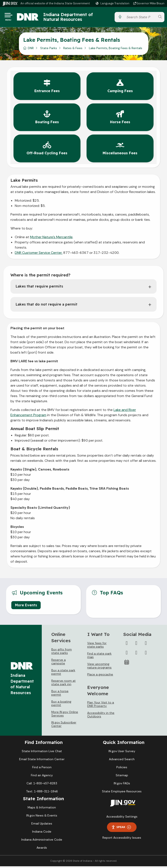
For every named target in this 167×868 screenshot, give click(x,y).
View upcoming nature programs (99, 667)
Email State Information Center (42, 761)
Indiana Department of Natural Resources (72, 18)
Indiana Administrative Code (42, 841)
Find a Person (42, 769)
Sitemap (122, 777)
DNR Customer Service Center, (39, 254)
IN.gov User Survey (122, 753)
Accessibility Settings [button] (122, 818)
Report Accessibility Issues (122, 839)
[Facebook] (127, 645)
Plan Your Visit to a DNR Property (101, 706)
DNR (31, 50)
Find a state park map (99, 657)
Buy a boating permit (61, 705)
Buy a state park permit (63, 674)
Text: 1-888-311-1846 (42, 793)
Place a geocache (100, 676)
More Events (26, 607)
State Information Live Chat (42, 753)
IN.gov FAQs (122, 785)
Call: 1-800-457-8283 (42, 785)
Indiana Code (42, 833)
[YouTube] (127, 654)
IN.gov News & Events (42, 817)
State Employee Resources (122, 793)
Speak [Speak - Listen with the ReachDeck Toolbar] (121, 829)
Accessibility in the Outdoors (101, 716)
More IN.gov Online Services (65, 715)
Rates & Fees (73, 50)
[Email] (146, 654)
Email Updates (42, 825)
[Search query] (140, 18)
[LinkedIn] (136, 654)
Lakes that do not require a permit (47, 306)
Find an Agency (42, 777)
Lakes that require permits (39, 288)
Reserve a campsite (58, 663)
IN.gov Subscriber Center (64, 726)
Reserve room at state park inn (63, 684)
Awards (42, 849)
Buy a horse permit (60, 695)
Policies (122, 769)
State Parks (49, 50)
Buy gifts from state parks (62, 653)
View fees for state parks (97, 647)
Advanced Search (122, 761)
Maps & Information (42, 809)
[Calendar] (127, 664)
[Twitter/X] (136, 645)
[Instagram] (146, 645)
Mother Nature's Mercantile (51, 239)
